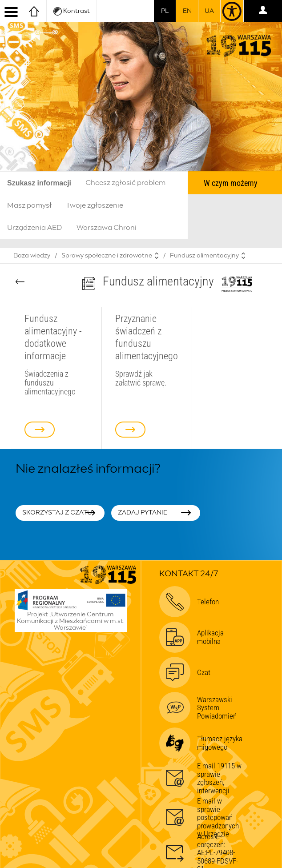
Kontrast (72, 11)
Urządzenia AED (35, 228)
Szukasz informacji (39, 183)
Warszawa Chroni (107, 228)
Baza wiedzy (32, 256)
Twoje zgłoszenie (95, 205)
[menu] (11, 11)
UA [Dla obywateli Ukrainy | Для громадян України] (209, 11)
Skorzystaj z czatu (57, 513)
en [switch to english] (187, 11)
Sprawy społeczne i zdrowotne (107, 256)
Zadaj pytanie (143, 513)
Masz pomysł (29, 205)
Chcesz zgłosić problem (125, 183)
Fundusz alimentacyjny (204, 256)
